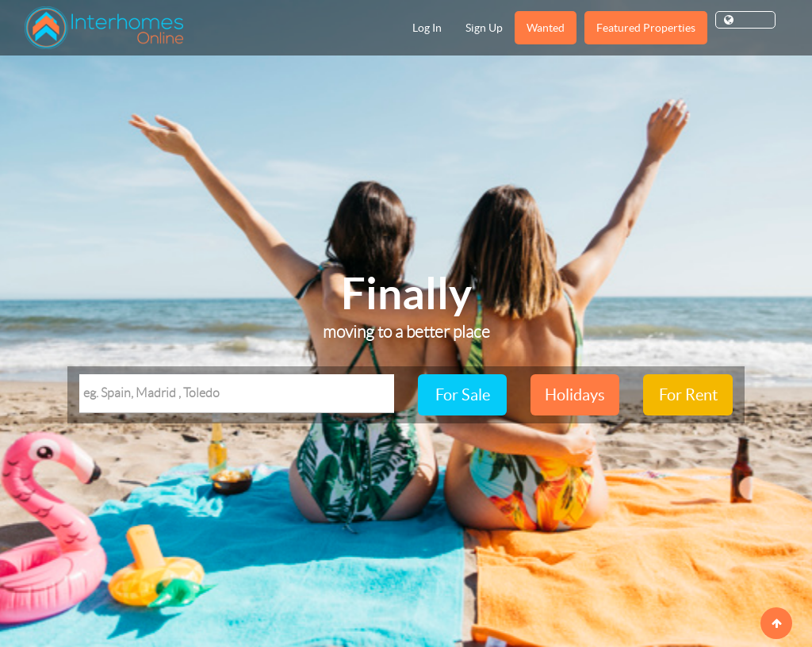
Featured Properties (646, 28)
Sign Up (484, 28)
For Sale (463, 395)
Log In (427, 28)
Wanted (546, 28)
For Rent (688, 395)
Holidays (575, 395)
